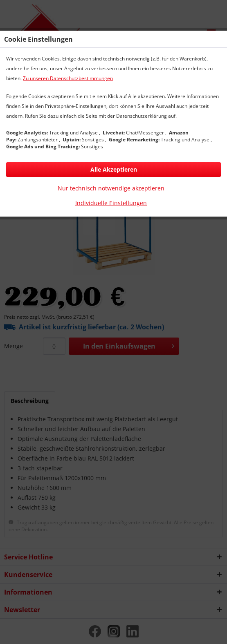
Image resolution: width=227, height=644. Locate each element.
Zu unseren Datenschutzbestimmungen (68, 78)
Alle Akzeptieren (114, 169)
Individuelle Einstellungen (111, 203)
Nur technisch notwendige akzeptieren (111, 188)
